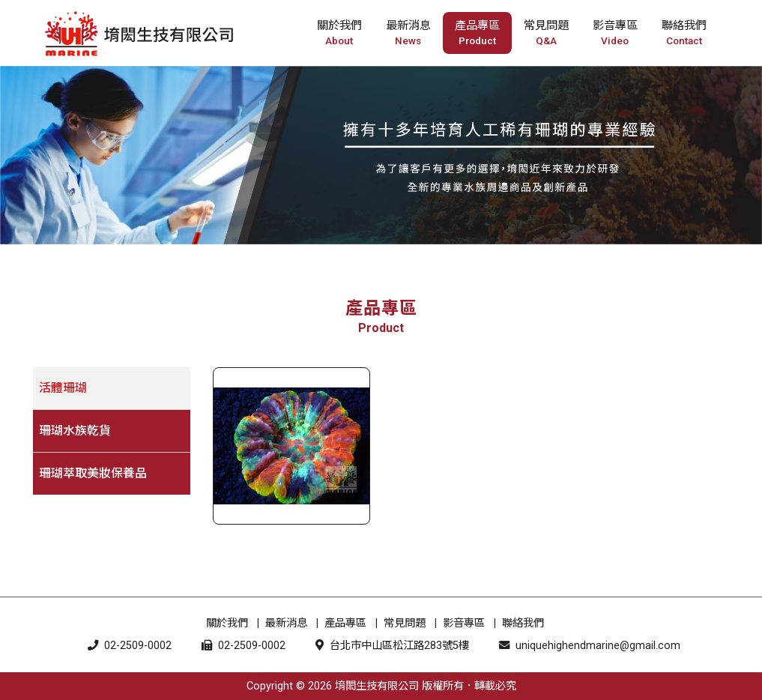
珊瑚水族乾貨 (75, 431)
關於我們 (227, 623)
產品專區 (345, 623)
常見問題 (405, 623)
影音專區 (464, 623)
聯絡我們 (523, 623)
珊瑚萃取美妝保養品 (93, 473)
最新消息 (286, 623)
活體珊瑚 (63, 388)
